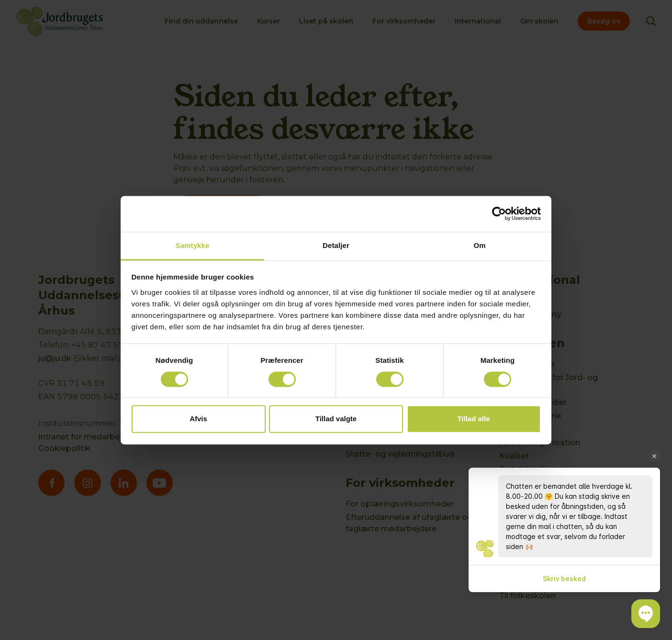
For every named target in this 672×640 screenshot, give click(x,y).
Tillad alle (473, 419)
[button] (646, 614)
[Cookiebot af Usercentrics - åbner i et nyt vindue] (499, 213)
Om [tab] (479, 245)
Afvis (198, 419)
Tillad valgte (336, 419)
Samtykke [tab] (193, 245)
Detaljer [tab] (336, 245)
